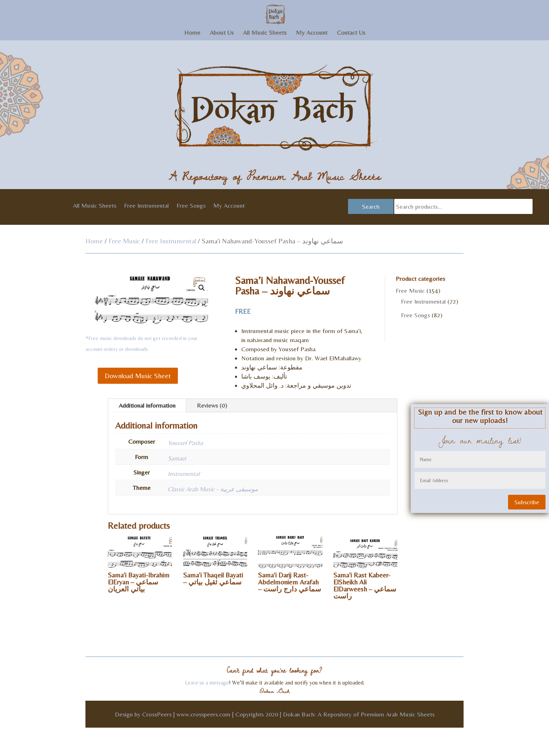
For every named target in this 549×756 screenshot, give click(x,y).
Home (192, 33)
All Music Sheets (265, 33)
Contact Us (351, 33)
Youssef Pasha (185, 443)
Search (371, 206)
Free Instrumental (146, 206)
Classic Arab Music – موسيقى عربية (213, 489)
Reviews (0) (212, 405)
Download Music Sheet (138, 376)
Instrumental (184, 474)
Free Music (124, 241)
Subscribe (527, 502)
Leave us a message (207, 683)
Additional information (147, 405)
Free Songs (191, 206)
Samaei (177, 458)
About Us (222, 33)
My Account (312, 33)
